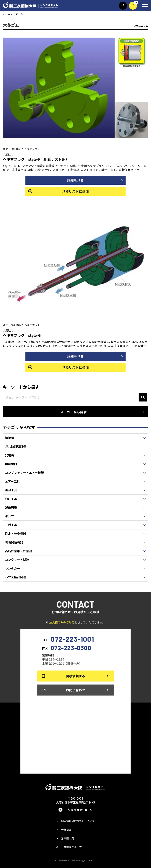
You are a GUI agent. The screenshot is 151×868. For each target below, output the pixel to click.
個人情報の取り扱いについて (78, 821)
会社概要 (66, 830)
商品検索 (123, 6)
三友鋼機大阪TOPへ (79, 810)
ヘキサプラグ (32, 149)
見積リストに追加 (75, 191)
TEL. (68, 639)
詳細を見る (75, 180)
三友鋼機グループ (71, 847)
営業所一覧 (68, 838)
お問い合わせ (75, 690)
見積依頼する (133, 6)
